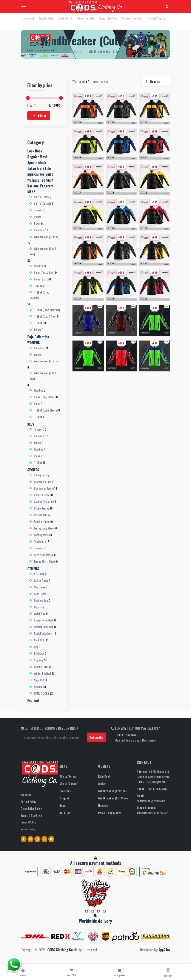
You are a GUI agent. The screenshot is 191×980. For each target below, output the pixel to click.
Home (76, 51)
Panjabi (64, 798)
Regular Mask (46, 18)
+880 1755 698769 (126, 735)
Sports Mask (65, 18)
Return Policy (28, 829)
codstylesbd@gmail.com (151, 801)
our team (26, 795)
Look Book (28, 18)
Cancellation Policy (31, 808)
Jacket (102, 783)
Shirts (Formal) (69, 776)
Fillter (40, 115)
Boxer (63, 805)
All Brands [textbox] (153, 81)
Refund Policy (28, 801)
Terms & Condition (31, 815)
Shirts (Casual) (69, 783)
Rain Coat (65, 813)
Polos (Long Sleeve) (110, 813)
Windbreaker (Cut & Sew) (114, 798)
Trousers (65, 791)
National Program (156, 18)
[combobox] (156, 81)
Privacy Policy (28, 822)
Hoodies (103, 805)
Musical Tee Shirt (108, 18)
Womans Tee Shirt (132, 18)
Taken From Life (85, 18)
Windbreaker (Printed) (112, 791)
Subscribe (96, 737)
